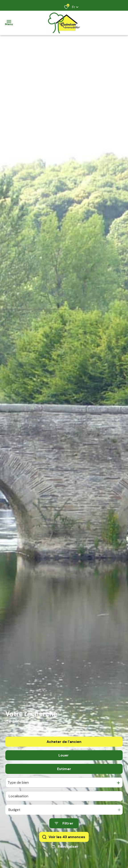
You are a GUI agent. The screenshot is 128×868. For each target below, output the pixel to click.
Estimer (64, 773)
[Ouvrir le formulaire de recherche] (64, 827)
